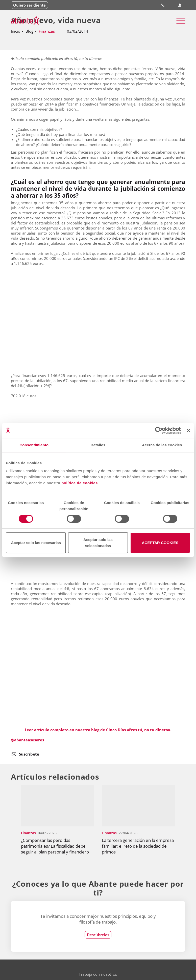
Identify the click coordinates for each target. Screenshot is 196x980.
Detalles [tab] (98, 445)
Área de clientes (180, 5)
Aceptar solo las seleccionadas (98, 543)
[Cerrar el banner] (188, 430)
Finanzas (47, 31)
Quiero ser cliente (29, 5)
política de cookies (80, 483)
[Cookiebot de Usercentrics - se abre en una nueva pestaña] (159, 430)
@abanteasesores (27, 740)
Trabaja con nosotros (98, 974)
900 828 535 (163, 5)
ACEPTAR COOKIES (160, 543)
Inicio (16, 31)
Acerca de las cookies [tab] (162, 445)
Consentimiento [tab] (34, 445)
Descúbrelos (98, 935)
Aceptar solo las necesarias (36, 543)
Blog (29, 31)
